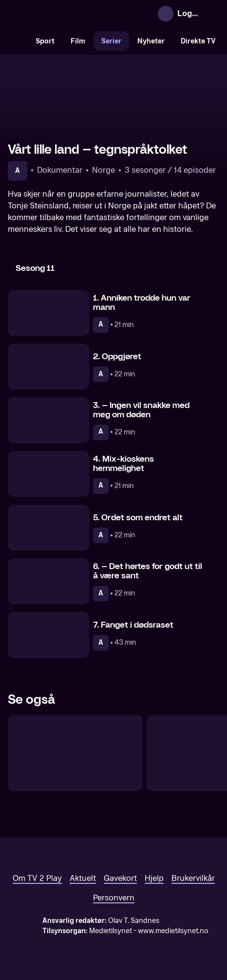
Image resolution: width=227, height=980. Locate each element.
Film (78, 41)
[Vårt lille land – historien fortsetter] (75, 753)
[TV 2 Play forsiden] (81, 14)
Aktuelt (83, 878)
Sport (45, 41)
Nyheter (151, 41)
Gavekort (120, 878)
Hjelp (154, 878)
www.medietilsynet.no (173, 931)
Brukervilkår (193, 878)
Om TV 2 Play (37, 878)
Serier (111, 41)
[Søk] (18, 41)
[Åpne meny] (211, 14)
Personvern (114, 898)
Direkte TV (198, 41)
